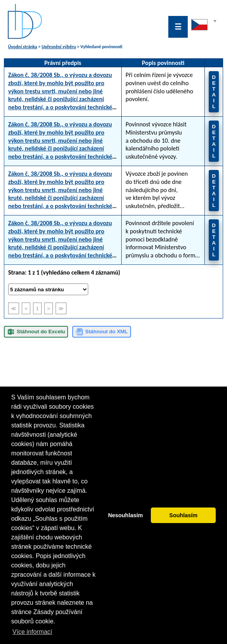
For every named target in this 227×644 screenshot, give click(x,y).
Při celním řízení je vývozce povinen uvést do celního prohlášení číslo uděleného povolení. (159, 87)
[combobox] (204, 27)
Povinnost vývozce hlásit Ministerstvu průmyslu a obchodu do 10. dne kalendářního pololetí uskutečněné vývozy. (156, 140)
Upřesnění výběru (59, 47)
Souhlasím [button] (183, 515)
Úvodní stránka (22, 47)
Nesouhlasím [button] (126, 515)
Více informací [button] (32, 632)
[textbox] (204, 23)
